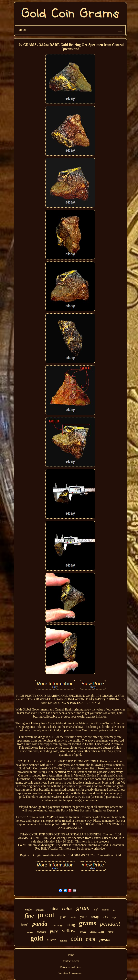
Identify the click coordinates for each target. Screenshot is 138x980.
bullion (63, 941)
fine (29, 916)
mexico (42, 932)
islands (105, 910)
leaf (96, 910)
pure (54, 931)
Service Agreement (70, 973)
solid (105, 917)
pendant (110, 924)
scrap (95, 917)
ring (71, 924)
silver (51, 940)
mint (91, 939)
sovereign (57, 925)
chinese (40, 910)
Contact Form (70, 961)
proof (47, 915)
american (97, 931)
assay (83, 932)
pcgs (114, 917)
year (63, 917)
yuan (84, 917)
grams (88, 923)
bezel (25, 925)
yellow (69, 931)
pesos (105, 939)
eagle (28, 909)
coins (67, 908)
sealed (30, 932)
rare (111, 932)
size (114, 910)
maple (73, 917)
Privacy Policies (70, 967)
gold (37, 938)
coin (76, 938)
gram (83, 908)
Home (70, 955)
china (53, 909)
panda (40, 924)
